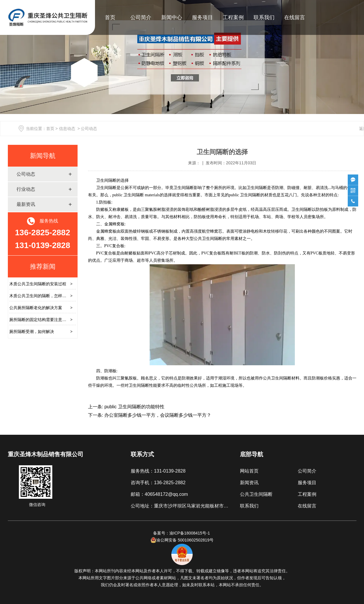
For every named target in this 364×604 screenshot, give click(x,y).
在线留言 (295, 17)
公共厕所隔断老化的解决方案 (36, 308)
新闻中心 (172, 17)
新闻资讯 (249, 483)
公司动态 (26, 174)
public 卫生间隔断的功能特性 (134, 407)
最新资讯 (26, 204)
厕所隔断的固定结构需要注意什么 (40, 320)
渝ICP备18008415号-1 (190, 533)
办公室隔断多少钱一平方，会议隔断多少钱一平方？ (157, 415)
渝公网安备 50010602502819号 (182, 540)
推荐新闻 (43, 267)
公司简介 (141, 17)
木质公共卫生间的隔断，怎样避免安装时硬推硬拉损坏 (58, 296)
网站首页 (249, 471)
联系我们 (264, 17)
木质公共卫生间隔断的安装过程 (38, 284)
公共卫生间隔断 (256, 494)
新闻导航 (43, 156)
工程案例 (233, 17)
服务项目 (202, 17)
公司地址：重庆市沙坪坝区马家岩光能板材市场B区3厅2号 (191, 506)
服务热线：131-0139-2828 (158, 471)
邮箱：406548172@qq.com (159, 494)
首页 (110, 17)
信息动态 (67, 129)
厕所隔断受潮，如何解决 (32, 332)
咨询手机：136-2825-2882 (158, 483)
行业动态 (26, 189)
